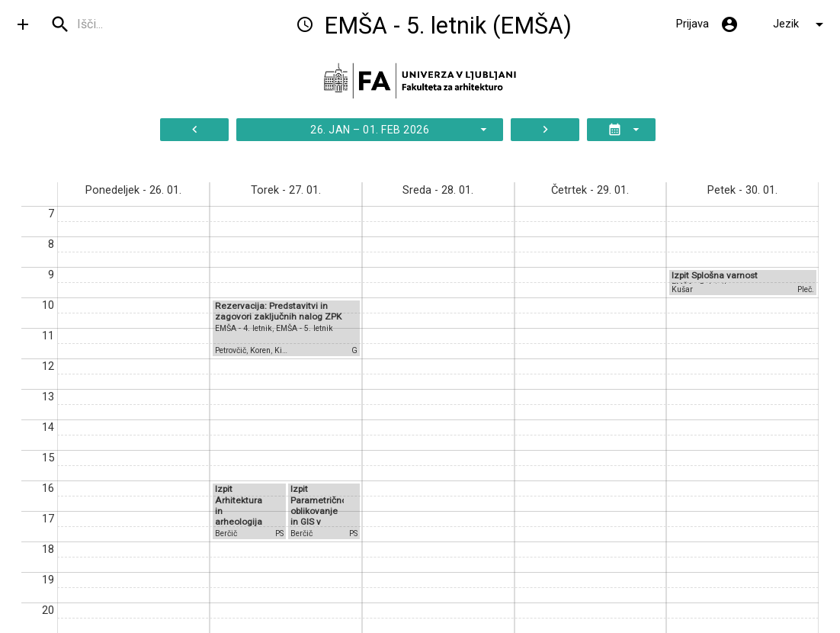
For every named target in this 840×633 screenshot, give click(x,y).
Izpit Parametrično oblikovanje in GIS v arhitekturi (319, 511)
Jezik (801, 24)
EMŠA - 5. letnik (305, 328)
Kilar (283, 350)
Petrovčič (231, 350)
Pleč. (806, 289)
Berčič (226, 533)
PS (279, 533)
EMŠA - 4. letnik (244, 328)
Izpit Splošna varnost (715, 275)
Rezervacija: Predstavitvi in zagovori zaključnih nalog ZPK (278, 311)
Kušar (682, 289)
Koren (260, 350)
